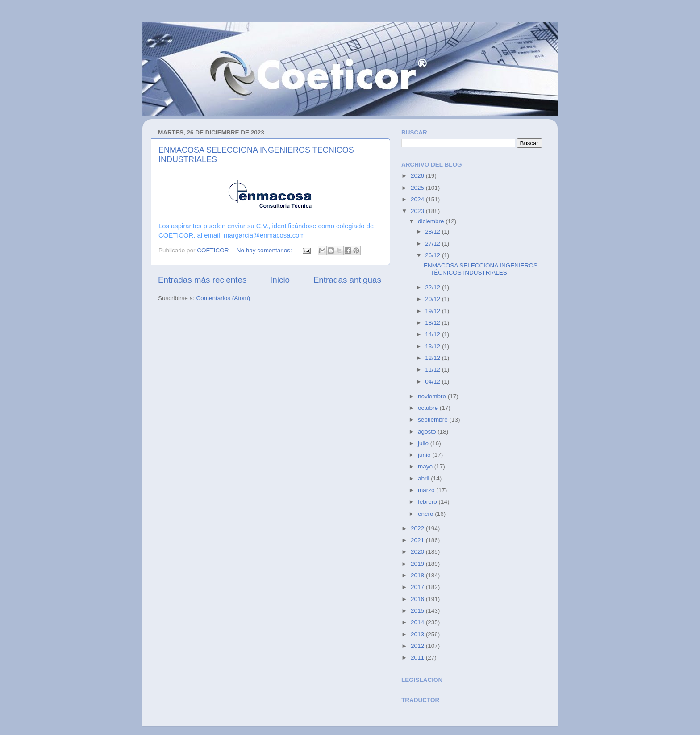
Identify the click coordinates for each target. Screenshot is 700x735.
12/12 (433, 358)
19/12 (433, 311)
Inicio (280, 280)
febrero (428, 502)
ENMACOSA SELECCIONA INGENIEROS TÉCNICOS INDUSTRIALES (481, 269)
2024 (418, 199)
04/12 (433, 382)
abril (424, 478)
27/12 (433, 244)
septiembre (434, 420)
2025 (418, 188)
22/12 (433, 287)
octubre (429, 408)
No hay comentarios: (265, 250)
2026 (418, 176)
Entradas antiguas (347, 280)
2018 (418, 575)
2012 (418, 646)
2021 (418, 540)
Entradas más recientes (202, 280)
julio (424, 443)
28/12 (433, 232)
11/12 (433, 370)
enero (426, 514)
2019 (418, 564)
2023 (418, 211)
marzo (427, 490)
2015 (418, 611)
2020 (418, 552)
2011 (418, 658)
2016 (418, 599)
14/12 (433, 334)
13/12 (433, 346)
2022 (418, 528)
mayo (426, 466)
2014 (418, 622)
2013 (418, 634)
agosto (428, 432)
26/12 (433, 255)
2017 (418, 587)
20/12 (433, 299)
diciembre (432, 221)
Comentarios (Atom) (223, 298)
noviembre (433, 396)
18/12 (433, 323)
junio (425, 455)
